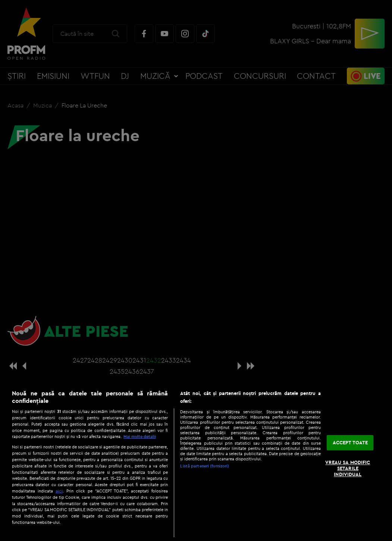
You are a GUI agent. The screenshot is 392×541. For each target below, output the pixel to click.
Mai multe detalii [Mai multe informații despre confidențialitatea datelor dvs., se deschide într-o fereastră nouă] (140, 436)
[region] (196, 461)
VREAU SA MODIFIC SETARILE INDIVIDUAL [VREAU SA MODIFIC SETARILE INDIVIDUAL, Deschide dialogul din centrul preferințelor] (348, 468)
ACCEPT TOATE (350, 442)
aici (59, 491)
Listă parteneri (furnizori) (205, 466)
